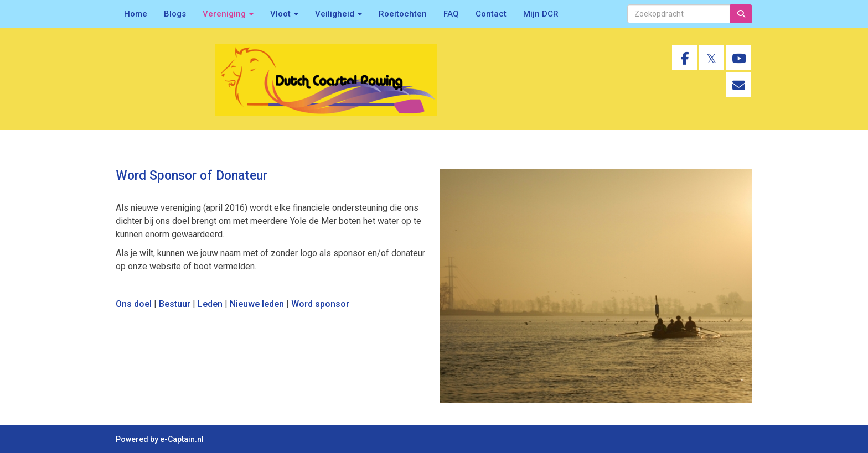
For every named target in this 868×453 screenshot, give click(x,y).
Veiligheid (339, 14)
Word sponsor (320, 304)
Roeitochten (403, 14)
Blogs (175, 14)
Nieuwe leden (257, 304)
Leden (210, 304)
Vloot (284, 14)
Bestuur (175, 304)
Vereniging (228, 14)
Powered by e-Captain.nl (160, 439)
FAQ (451, 14)
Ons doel (134, 304)
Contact (491, 14)
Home (136, 14)
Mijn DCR (541, 14)
